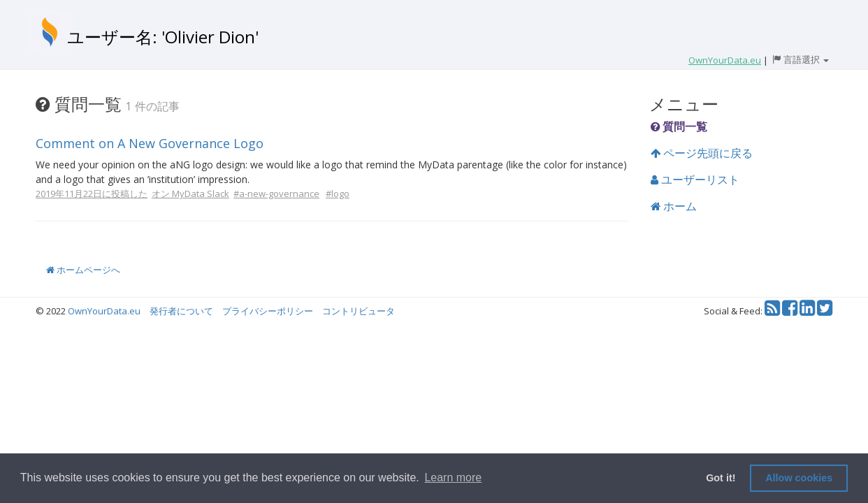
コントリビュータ (359, 311)
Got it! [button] (721, 478)
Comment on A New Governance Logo (150, 143)
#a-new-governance (276, 194)
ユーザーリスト (695, 180)
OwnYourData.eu (104, 311)
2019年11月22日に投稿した (92, 194)
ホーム (674, 206)
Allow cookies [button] (799, 478)
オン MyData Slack (190, 194)
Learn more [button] (453, 478)
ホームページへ (83, 270)
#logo (338, 194)
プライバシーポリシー (268, 311)
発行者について (181, 311)
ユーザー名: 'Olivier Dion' (163, 37)
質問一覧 (679, 126)
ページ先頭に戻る (702, 153)
